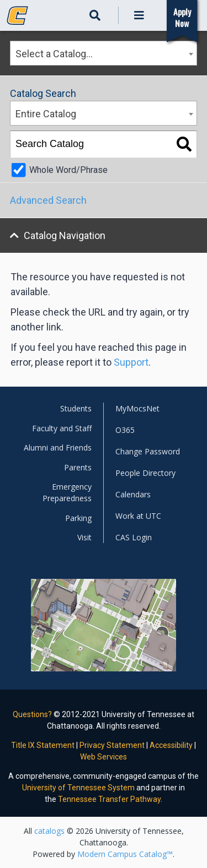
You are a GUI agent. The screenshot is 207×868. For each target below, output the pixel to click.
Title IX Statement (43, 745)
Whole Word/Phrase (68, 170)
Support (131, 362)
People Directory (145, 473)
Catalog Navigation (65, 235)
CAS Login (134, 537)
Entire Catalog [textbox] (46, 114)
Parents (78, 467)
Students (76, 408)
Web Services (104, 757)
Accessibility (171, 745)
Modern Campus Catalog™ (125, 854)
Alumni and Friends (58, 447)
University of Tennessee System (78, 788)
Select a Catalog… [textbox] (54, 54)
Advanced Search (48, 200)
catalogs (49, 831)
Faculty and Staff (62, 428)
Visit (84, 537)
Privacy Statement (112, 745)
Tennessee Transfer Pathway (109, 799)
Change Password (148, 451)
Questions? (32, 714)
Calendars (133, 494)
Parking (78, 518)
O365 (125, 430)
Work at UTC (138, 516)
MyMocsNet (137, 408)
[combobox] (104, 53)
